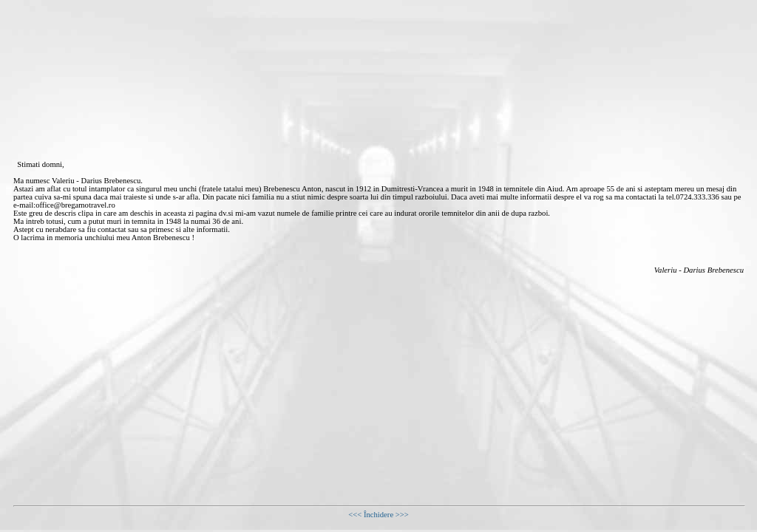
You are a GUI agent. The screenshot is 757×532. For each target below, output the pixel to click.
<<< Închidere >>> (378, 515)
